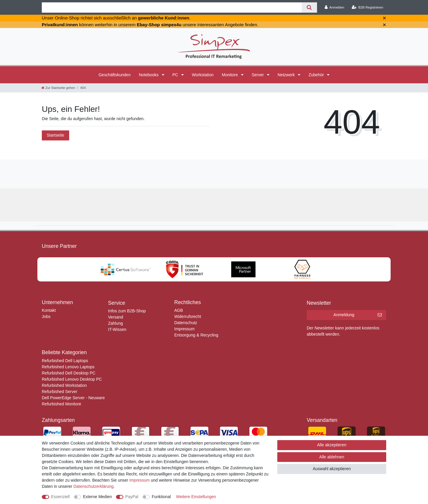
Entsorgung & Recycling (196, 335)
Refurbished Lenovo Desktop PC (72, 379)
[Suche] (309, 8)
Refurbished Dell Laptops (65, 361)
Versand (116, 317)
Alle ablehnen (332, 457)
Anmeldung (358, 315)
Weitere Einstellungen (196, 497)
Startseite (55, 135)
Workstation (203, 75)
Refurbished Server (60, 392)
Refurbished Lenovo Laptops (68, 367)
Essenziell (60, 497)
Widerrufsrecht (188, 316)
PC (176, 75)
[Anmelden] (335, 7)
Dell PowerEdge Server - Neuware (73, 398)
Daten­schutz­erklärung (93, 486)
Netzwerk (287, 75)
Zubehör (317, 75)
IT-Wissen (117, 329)
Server (258, 75)
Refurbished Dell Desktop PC (69, 373)
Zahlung (116, 323)
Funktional (161, 497)
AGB (179, 310)
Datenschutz (186, 323)
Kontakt (49, 310)
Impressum (184, 329)
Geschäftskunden (115, 75)
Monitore (230, 75)
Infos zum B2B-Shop (127, 311)
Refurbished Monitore (62, 404)
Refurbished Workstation (64, 385)
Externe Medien (97, 497)
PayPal (132, 497)
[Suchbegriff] (172, 8)
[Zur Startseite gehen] (58, 88)
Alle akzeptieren (332, 445)
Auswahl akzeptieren (332, 469)
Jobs (46, 316)
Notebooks (149, 75)
